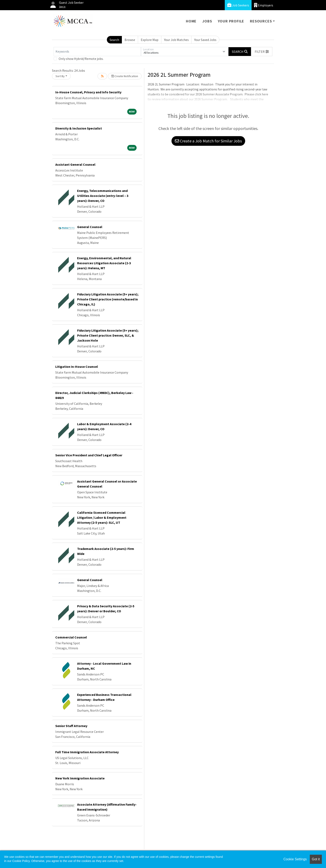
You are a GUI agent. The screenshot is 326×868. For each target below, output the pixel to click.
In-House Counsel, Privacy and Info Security (88, 92)
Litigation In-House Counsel (77, 367)
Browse (130, 40)
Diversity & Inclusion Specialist (79, 128)
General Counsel (90, 227)
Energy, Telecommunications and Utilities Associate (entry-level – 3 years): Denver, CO (103, 196)
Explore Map (150, 40)
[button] (262, 52)
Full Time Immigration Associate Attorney (87, 752)
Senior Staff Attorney (71, 726)
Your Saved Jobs (205, 40)
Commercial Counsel (71, 637)
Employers (264, 5)
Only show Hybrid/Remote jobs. (81, 59)
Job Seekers (238, 5)
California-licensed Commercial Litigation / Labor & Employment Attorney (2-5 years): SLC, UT (102, 517)
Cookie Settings (295, 859)
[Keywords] (97, 52)
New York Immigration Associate (80, 778)
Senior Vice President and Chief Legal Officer (89, 455)
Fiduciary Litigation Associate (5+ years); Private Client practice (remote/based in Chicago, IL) (108, 299)
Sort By (60, 76)
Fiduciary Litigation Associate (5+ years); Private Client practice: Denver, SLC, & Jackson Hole (108, 335)
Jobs (207, 21)
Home (191, 21)
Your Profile (231, 21)
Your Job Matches (176, 40)
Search (114, 40)
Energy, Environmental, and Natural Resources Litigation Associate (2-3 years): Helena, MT (104, 263)
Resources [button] (261, 21)
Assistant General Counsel (75, 164)
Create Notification (125, 76)
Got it (316, 859)
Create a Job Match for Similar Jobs (208, 141)
